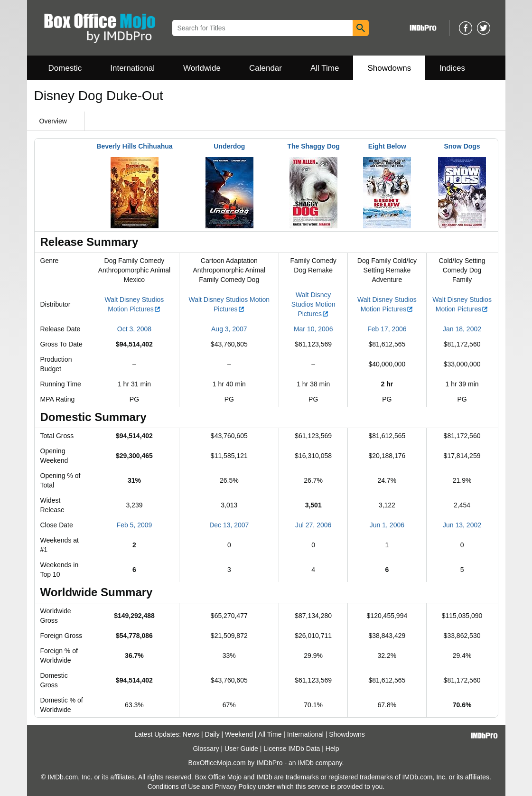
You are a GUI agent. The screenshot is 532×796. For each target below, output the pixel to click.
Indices (452, 68)
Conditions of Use (174, 787)
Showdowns (389, 68)
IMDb (305, 763)
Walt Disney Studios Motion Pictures (313, 304)
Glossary (206, 749)
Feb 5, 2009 (135, 525)
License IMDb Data (292, 749)
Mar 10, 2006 (313, 329)
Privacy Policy (235, 787)
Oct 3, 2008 (134, 329)
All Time (325, 68)
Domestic (65, 68)
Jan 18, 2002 (462, 329)
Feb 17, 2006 (387, 329)
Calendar (266, 68)
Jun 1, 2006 (387, 525)
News (191, 734)
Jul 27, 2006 (313, 525)
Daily (212, 734)
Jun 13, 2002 (462, 525)
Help (332, 749)
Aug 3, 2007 (229, 329)
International (132, 68)
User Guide (241, 749)
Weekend (239, 734)
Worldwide (202, 68)
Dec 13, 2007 (229, 525)
